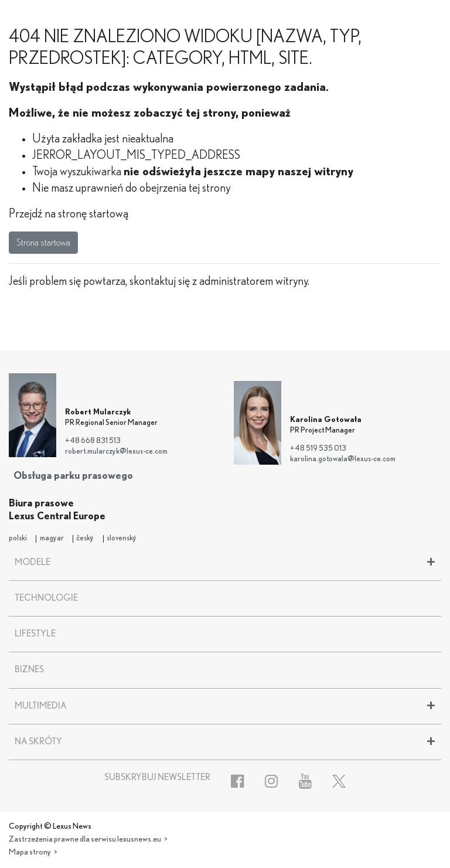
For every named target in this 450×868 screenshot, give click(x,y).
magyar (52, 538)
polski (18, 538)
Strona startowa (43, 243)
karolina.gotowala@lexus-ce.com (343, 459)
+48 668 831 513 (93, 441)
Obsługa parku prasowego (73, 476)
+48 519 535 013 (318, 449)
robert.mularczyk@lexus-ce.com (116, 452)
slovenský (122, 538)
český (85, 538)
